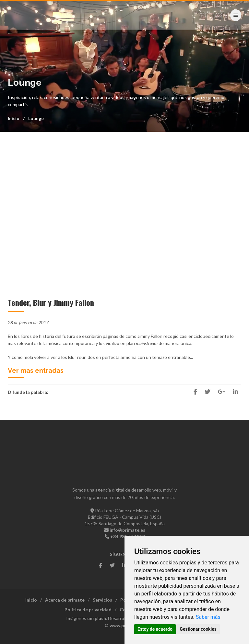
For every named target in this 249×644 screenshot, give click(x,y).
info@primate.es (127, 530)
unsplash (97, 618)
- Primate (28, 15)
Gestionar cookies (198, 629)
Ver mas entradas (36, 371)
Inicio (14, 118)
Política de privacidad (88, 610)
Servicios (102, 600)
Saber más (208, 617)
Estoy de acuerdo (155, 629)
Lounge (36, 118)
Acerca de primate (65, 600)
